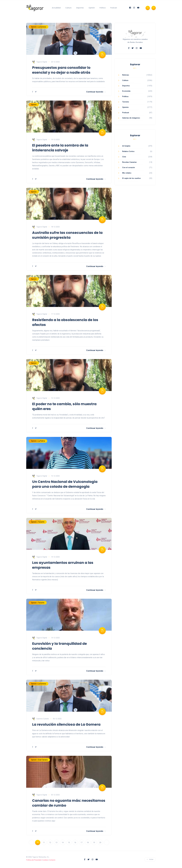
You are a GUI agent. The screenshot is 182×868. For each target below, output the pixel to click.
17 (81, 843)
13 (56, 843)
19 (94, 843)
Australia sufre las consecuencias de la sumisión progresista (67, 235)
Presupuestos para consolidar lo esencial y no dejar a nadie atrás (61, 70)
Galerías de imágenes (131, 118)
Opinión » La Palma (38, 441)
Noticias (126, 75)
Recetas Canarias (129, 162)
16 (75, 843)
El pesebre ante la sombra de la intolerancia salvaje (60, 148)
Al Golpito (126, 146)
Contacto (52, 860)
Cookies (45, 860)
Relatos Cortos (128, 151)
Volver (150, 859)
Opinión (92, 8)
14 (63, 843)
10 (38, 843)
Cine (124, 157)
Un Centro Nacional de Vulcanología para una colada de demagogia (65, 484)
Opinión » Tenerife (38, 522)
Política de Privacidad (34, 860)
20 (100, 843)
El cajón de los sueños (131, 178)
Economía (126, 91)
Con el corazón (129, 167)
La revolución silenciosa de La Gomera (66, 724)
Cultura (68, 8)
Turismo (126, 102)
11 (44, 843)
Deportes (80, 8)
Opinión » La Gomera (39, 27)
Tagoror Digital (40, 62)
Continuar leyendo (96, 92)
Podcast (114, 8)
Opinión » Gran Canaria (39, 760)
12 (50, 843)
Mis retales (127, 173)
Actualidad (56, 8)
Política (103, 8)
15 (69, 843)
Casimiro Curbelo (41, 719)
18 (88, 843)
